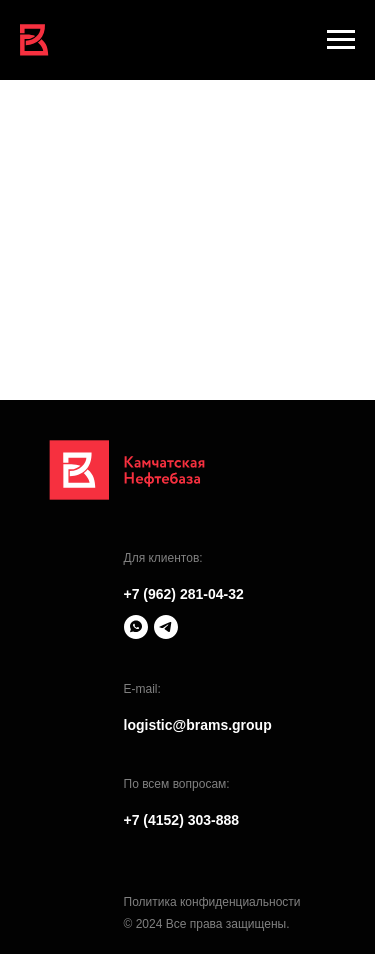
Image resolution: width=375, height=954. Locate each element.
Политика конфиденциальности (212, 902)
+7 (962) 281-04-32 (184, 594)
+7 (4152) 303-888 (182, 820)
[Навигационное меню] (341, 40)
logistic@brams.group (198, 725)
